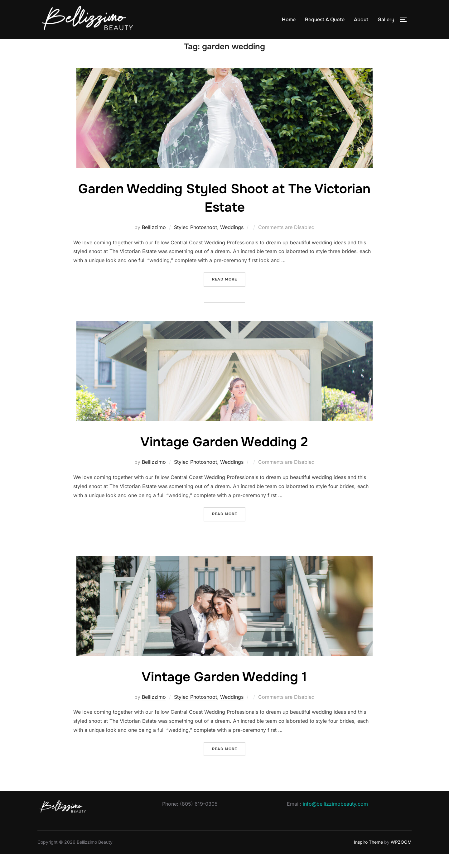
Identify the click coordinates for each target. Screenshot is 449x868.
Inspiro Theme (368, 856)
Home (289, 19)
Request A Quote (325, 19)
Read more (229, 293)
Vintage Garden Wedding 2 (224, 456)
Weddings (232, 241)
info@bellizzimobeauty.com (335, 818)
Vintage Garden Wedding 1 (224, 691)
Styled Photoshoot (196, 241)
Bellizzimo (154, 241)
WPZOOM (401, 856)
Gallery (386, 19)
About (361, 19)
